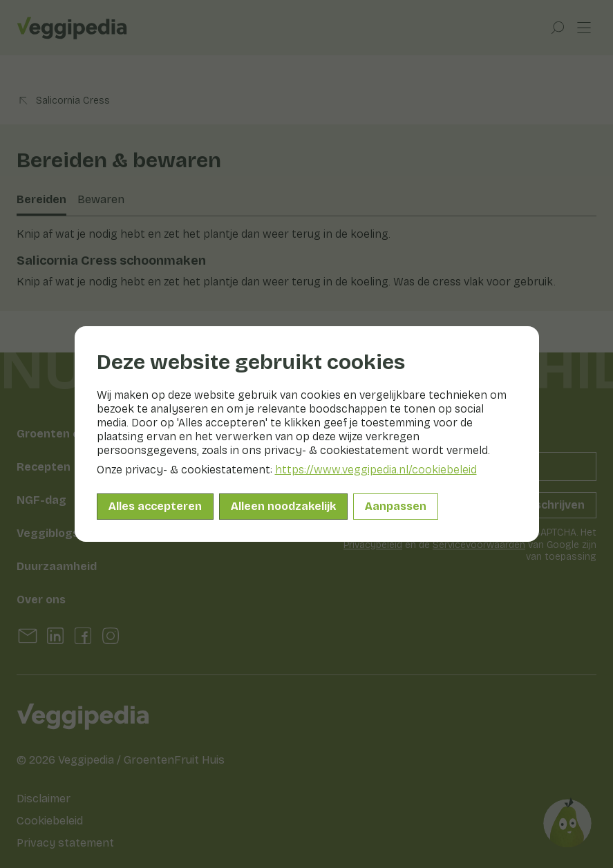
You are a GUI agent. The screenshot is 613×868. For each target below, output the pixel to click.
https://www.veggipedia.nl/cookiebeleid (376, 470)
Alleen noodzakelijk (283, 506)
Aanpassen (396, 506)
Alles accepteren (155, 506)
